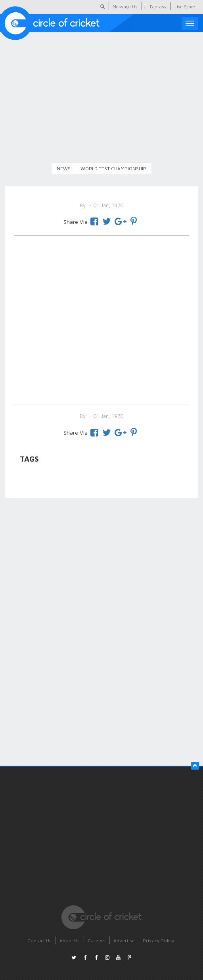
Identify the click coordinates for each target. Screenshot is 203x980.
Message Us (125, 7)
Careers (97, 941)
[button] (195, 766)
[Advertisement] (101, 318)
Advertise (124, 941)
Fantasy (158, 7)
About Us (70, 941)
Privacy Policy (158, 941)
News (64, 168)
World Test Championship (113, 168)
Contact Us (39, 941)
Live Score (185, 7)
